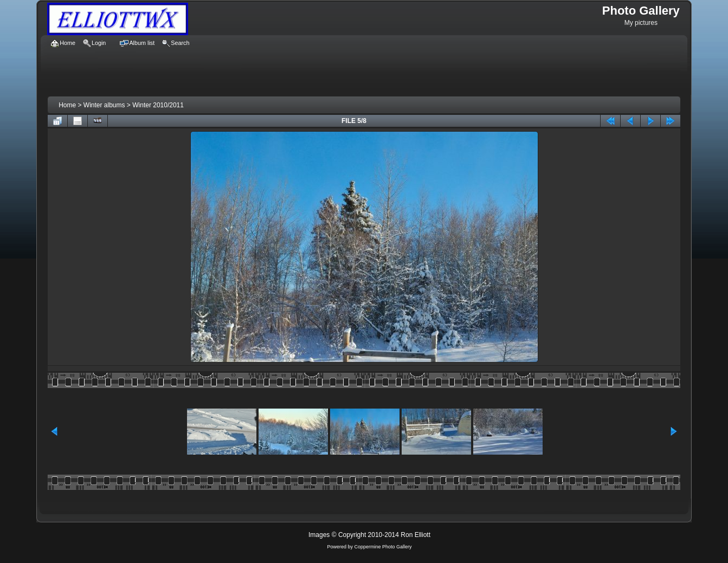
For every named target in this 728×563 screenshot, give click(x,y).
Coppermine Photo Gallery (383, 547)
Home (67, 105)
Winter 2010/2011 (158, 105)
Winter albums (104, 105)
